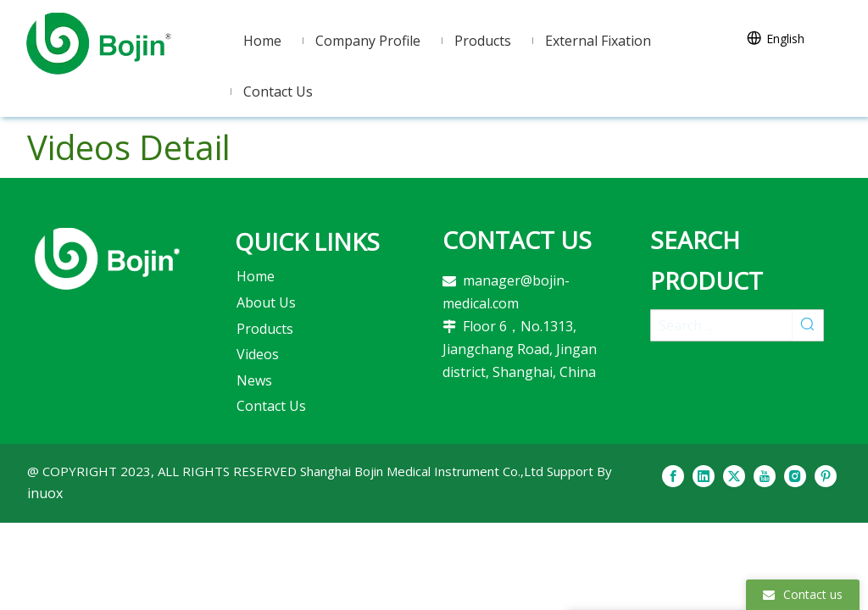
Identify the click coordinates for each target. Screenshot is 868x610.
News (254, 380)
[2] (107, 258)
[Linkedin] (704, 475)
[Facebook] (673, 475)
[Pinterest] (826, 475)
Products (265, 329)
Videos (258, 354)
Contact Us (271, 406)
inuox (45, 493)
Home (256, 276)
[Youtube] (765, 475)
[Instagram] (795, 475)
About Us (266, 302)
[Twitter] (734, 475)
